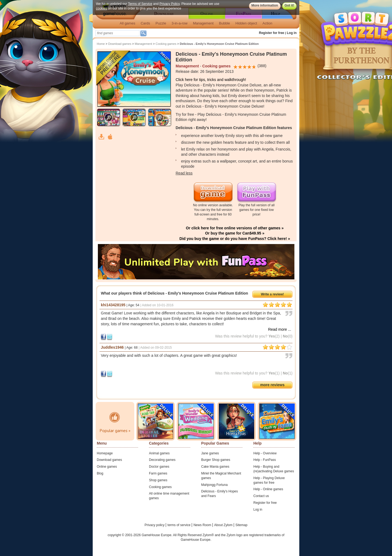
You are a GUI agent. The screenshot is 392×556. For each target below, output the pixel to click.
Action (267, 23)
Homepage (105, 453)
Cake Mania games (215, 467)
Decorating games (162, 460)
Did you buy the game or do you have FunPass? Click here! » (235, 239)
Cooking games (166, 44)
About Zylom (224, 525)
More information (265, 5)
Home (101, 44)
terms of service (179, 525)
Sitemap (241, 525)
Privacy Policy (170, 4)
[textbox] (117, 33)
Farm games (158, 473)
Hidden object (246, 23)
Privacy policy (155, 525)
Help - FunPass (265, 460)
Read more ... (280, 329)
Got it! (289, 5)
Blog (100, 473)
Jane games (210, 453)
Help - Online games (268, 489)
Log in (292, 33)
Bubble (225, 23)
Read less (184, 173)
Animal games (159, 453)
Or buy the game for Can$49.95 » (235, 233)
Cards (145, 23)
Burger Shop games (216, 460)
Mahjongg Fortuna (214, 485)
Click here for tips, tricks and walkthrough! (211, 80)
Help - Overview (265, 453)
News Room (203, 525)
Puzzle (161, 23)
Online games (107, 467)
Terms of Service (140, 4)
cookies (102, 8)
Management (203, 23)
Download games (120, 44)
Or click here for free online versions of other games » (235, 228)
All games (127, 23)
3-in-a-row (180, 23)
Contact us (261, 496)
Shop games (158, 480)
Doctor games (159, 467)
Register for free (272, 33)
